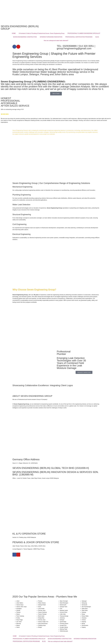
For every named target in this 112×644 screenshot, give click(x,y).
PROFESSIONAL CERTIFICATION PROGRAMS (79, 37)
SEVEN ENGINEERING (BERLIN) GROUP (20, 28)
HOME (14, 33)
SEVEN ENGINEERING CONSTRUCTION (25, 37)
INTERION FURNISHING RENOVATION (51, 37)
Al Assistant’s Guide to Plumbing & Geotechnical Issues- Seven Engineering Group (42, 33)
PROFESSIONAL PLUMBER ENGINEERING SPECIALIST (84, 33)
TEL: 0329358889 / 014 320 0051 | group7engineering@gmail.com (76, 47)
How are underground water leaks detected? (56, 41)
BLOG (97, 37)
